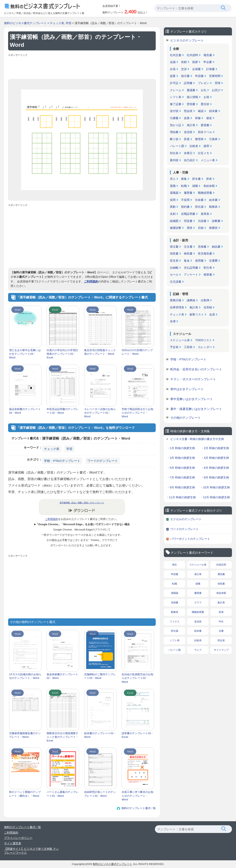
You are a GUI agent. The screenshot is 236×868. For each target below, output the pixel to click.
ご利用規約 (91, 281)
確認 (201, 111)
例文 (175, 565)
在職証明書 (188, 214)
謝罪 (206, 146)
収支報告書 (205, 253)
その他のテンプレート (186, 418)
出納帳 (174, 268)
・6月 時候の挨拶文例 (215, 468)
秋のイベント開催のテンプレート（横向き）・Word (25, 794)
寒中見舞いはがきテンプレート (192, 399)
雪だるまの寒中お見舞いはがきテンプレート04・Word (25, 354)
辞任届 (199, 207)
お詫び (216, 90)
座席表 (205, 214)
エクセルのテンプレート (186, 519)
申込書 (208, 62)
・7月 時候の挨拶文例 (181, 477)
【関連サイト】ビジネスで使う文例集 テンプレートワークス (31, 851)
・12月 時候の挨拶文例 (215, 497)
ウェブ (198, 650)
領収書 (174, 253)
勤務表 (213, 207)
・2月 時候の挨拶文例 (215, 448)
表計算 (191, 125)
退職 (173, 186)
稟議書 (191, 90)
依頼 (184, 62)
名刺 (173, 214)
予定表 (174, 347)
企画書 (196, 69)
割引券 (208, 268)
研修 (198, 118)
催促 (209, 118)
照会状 (188, 111)
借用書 (199, 261)
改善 (187, 118)
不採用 (185, 200)
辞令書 (196, 179)
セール (174, 275)
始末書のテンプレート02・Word (100, 735)
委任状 (205, 104)
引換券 (213, 139)
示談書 (202, 221)
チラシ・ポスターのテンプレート (193, 379)
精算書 (208, 275)
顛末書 (213, 111)
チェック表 (57, 23)
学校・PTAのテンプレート (62, 461)
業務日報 (176, 300)
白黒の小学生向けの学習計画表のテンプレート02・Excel (62, 354)
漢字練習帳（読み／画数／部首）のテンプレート (82, 503)
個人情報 (192, 97)
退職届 (174, 193)
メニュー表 (208, 160)
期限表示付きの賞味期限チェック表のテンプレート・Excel (62, 737)
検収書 (188, 253)
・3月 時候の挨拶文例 (181, 458)
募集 (184, 179)
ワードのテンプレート (103, 461)
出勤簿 (205, 300)
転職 (184, 186)
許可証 (174, 83)
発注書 (174, 247)
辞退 (187, 139)
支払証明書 (191, 268)
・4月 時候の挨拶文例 (215, 458)
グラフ (198, 603)
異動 (173, 207)
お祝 (206, 97)
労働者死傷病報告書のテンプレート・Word (25, 735)
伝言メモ (204, 153)
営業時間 (215, 76)
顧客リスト (197, 314)
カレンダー (205, 347)
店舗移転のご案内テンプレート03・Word (100, 676)
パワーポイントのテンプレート (190, 539)
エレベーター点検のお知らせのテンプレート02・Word (100, 413)
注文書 (188, 247)
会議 (173, 62)
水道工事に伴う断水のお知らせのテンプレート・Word (137, 796)
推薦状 (213, 228)
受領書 (191, 104)
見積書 (202, 247)
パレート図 (177, 146)
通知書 (221, 574)
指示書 (185, 76)
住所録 (208, 307)
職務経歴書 (205, 193)
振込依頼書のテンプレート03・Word (25, 411)
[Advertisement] (82, 67)
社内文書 (176, 55)
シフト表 (176, 97)
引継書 (174, 118)
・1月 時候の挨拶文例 (181, 448)
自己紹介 (190, 160)
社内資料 (192, 55)
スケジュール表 (180, 340)
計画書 (210, 69)
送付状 (174, 111)
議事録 (191, 300)
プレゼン (204, 83)
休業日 (188, 153)
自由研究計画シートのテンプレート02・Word (100, 794)
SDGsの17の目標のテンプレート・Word (137, 352)
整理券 (199, 139)
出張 (173, 69)
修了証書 (176, 104)
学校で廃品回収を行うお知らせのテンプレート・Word (137, 413)
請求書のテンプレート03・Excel (138, 735)
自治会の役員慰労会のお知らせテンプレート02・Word (137, 678)
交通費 (213, 261)
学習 (69, 23)
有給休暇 (209, 186)
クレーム (176, 90)
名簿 (173, 321)
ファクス (175, 622)
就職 (195, 186)
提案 (173, 76)
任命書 (199, 200)
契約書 (185, 207)
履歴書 (188, 193)
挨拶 (195, 62)
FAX (221, 622)
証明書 (188, 83)
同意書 (188, 221)
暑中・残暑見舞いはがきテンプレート (196, 409)
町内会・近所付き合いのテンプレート (196, 369)
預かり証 (176, 125)
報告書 (208, 55)
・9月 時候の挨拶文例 (181, 487)
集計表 (194, 307)
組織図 (174, 221)
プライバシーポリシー (18, 838)
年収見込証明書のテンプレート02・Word (62, 411)
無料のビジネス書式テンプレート (25, 23)
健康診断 (176, 228)
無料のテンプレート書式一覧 (139, 808)
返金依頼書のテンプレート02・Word (62, 676)
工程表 (188, 347)
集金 (187, 261)
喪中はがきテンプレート (187, 389)
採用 (173, 200)
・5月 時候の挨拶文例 (181, 468)
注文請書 (176, 282)
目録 (201, 228)
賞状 (190, 228)
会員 (212, 314)
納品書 (216, 247)
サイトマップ (221, 650)
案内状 (174, 160)
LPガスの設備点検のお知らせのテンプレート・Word (25, 676)
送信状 (188, 132)
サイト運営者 (13, 843)
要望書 (205, 125)
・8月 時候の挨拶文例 (215, 477)
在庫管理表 (177, 307)
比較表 (194, 146)
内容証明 (221, 565)
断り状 (174, 139)
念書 (221, 631)
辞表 (209, 179)
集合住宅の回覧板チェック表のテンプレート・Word (100, 352)
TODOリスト (204, 340)
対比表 (174, 153)
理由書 (174, 132)
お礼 (204, 90)
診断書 (216, 221)
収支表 (174, 261)
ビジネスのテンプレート (187, 40)
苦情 (218, 83)
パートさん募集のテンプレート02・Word (62, 794)
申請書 (199, 76)
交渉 (184, 69)
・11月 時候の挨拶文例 (181, 497)
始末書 (213, 200)
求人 (173, 179)
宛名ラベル (205, 132)
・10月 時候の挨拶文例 (215, 487)
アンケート (191, 275)
